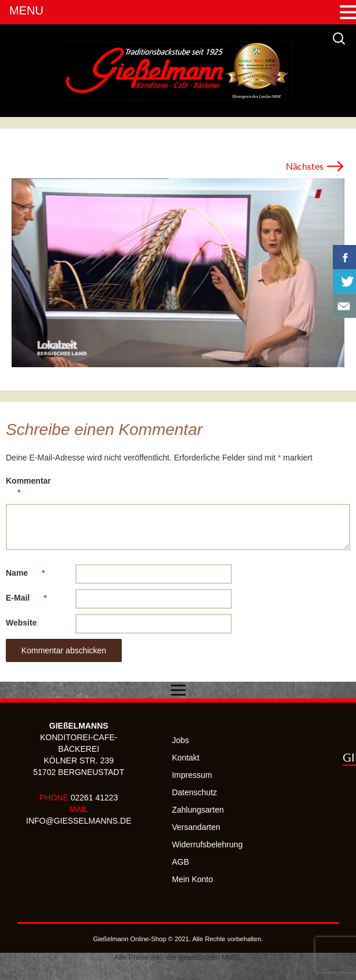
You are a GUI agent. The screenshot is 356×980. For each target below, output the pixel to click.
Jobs (180, 740)
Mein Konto (192, 879)
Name (31, 573)
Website (21, 623)
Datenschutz (194, 792)
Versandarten (196, 827)
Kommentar (28, 489)
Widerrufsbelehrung (207, 844)
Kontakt (185, 758)
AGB (180, 862)
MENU (26, 10)
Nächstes (315, 166)
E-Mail (32, 598)
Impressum (192, 775)
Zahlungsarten (198, 810)
